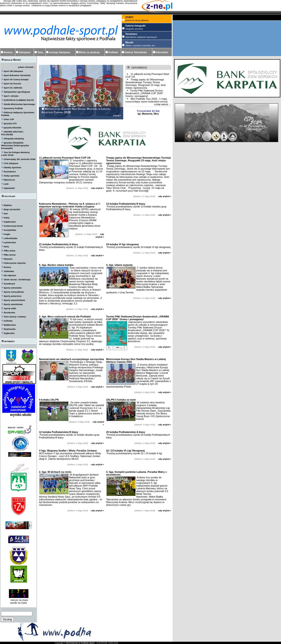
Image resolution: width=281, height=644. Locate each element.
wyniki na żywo (18, 603)
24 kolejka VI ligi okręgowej (122, 244)
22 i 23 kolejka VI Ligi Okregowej (125, 451)
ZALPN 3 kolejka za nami (121, 400)
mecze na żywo (19, 600)
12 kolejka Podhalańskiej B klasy (59, 432)
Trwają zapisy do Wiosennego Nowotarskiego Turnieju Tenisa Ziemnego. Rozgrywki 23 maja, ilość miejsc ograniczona (146, 84)
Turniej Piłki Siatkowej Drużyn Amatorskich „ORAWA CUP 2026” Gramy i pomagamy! (144, 93)
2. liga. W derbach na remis (55, 472)
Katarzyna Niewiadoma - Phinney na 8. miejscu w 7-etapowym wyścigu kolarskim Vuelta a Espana (70, 205)
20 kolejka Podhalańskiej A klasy (125, 432)
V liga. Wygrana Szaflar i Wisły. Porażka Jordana (68, 451)
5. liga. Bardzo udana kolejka (56, 265)
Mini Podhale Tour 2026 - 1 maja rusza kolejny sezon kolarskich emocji (146, 100)
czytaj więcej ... (162, 104)
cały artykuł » (97, 188)
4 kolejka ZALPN (49, 400)
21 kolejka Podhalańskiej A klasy (58, 244)
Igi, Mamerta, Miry (148, 114)
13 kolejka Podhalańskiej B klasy (126, 204)
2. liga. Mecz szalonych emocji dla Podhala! (65, 316)
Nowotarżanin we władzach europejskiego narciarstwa (71, 359)
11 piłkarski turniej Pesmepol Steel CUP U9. (65, 158)
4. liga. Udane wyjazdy (119, 265)
